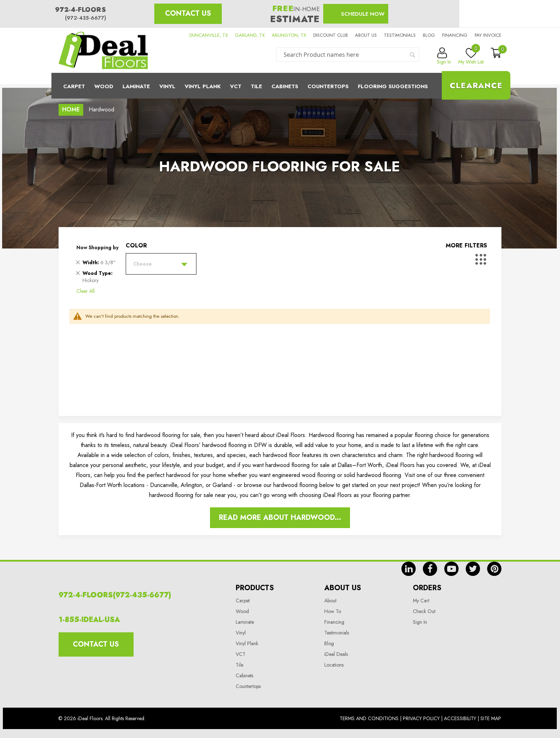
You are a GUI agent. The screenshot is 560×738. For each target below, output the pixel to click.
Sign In (420, 622)
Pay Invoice (488, 35)
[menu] (280, 86)
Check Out (424, 611)
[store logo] (103, 50)
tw (473, 569)
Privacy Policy (421, 718)
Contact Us (188, 13)
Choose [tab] (142, 264)
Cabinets (285, 86)
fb (430, 569)
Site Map (491, 718)
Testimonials (400, 35)
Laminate (136, 86)
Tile (256, 86)
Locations (334, 665)
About (330, 601)
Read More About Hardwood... (280, 518)
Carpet (74, 86)
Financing (455, 35)
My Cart (421, 601)
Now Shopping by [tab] (97, 247)
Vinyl (167, 86)
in (409, 569)
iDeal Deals (336, 654)
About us (366, 35)
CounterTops (328, 86)
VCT (241, 654)
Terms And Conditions (369, 718)
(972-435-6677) (86, 18)
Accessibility (460, 718)
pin (494, 569)
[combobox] (347, 55)
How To (333, 611)
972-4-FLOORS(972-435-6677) (115, 595)
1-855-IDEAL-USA (89, 620)
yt (451, 569)
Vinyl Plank (203, 86)
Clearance (476, 85)
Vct (236, 86)
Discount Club (331, 35)
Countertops (248, 686)
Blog (429, 35)
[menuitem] (280, 86)
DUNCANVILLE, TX (209, 35)
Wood (104, 86)
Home (71, 109)
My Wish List (471, 56)
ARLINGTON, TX (289, 35)
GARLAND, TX (250, 35)
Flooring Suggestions (393, 86)
